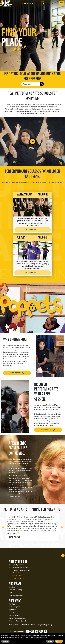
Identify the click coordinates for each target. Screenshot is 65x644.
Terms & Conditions (16, 631)
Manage (5, 641)
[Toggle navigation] (61, 3)
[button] (3, 527)
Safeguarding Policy (45, 625)
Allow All (59, 641)
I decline (50, 641)
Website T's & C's (28, 625)
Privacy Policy (14, 625)
